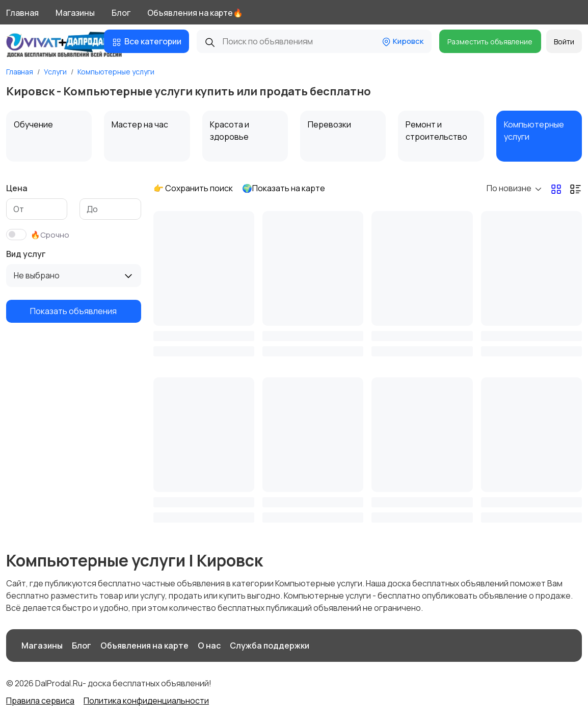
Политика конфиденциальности (146, 701)
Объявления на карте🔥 (195, 13)
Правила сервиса (40, 701)
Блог (121, 13)
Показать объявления (73, 311)
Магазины (75, 13)
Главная (22, 13)
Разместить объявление (490, 42)
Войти (564, 42)
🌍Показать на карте (284, 188)
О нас (209, 646)
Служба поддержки (270, 646)
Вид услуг (26, 254)
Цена (17, 188)
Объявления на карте (144, 646)
